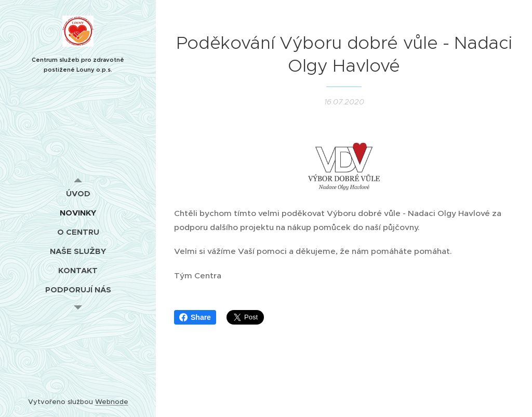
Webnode (112, 402)
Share (195, 317)
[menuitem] (78, 193)
